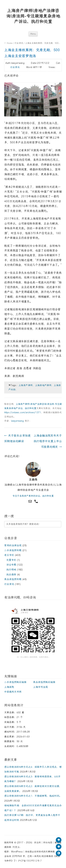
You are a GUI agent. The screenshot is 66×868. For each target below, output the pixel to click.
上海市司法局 (40, 687)
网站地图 (48, 843)
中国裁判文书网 (13, 692)
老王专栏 (9, 555)
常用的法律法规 (13, 545)
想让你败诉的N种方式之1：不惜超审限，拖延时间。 (33, 796)
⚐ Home (8, 43)
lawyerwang (17, 421)
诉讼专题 (11, 565)
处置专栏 (11, 560)
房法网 (37, 843)
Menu (33, 34)
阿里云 (16, 847)
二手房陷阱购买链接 (15, 682)
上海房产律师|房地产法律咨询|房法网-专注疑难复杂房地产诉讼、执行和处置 (33, 16)
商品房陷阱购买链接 (44, 682)
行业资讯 (19, 43)
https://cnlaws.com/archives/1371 (23, 412)
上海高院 (9, 687)
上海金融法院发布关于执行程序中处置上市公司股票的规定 (48, 441)
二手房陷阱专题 (13, 550)
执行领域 (11, 570)
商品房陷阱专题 (13, 579)
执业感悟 (11, 574)
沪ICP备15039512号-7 (30, 861)
